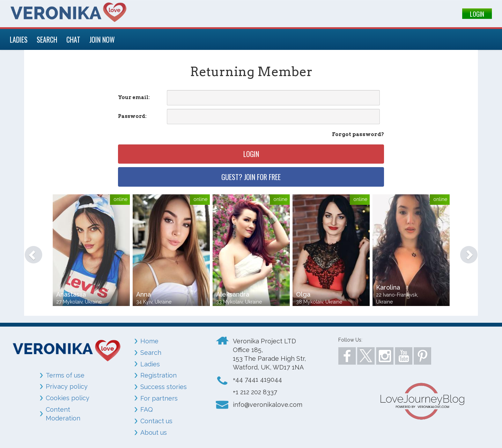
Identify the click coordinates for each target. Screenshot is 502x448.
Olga (303, 294)
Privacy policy (67, 386)
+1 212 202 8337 (255, 392)
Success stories (164, 387)
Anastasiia (71, 294)
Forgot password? (358, 134)
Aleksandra (233, 294)
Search (151, 353)
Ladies (150, 364)
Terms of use (65, 375)
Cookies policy (68, 398)
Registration (158, 375)
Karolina (388, 287)
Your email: (134, 97)
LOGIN (477, 14)
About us (154, 432)
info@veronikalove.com (268, 405)
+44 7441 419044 (257, 379)
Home (149, 341)
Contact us (156, 421)
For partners (159, 398)
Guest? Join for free (251, 177)
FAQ (147, 409)
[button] (30, 251)
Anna (143, 294)
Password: (132, 116)
